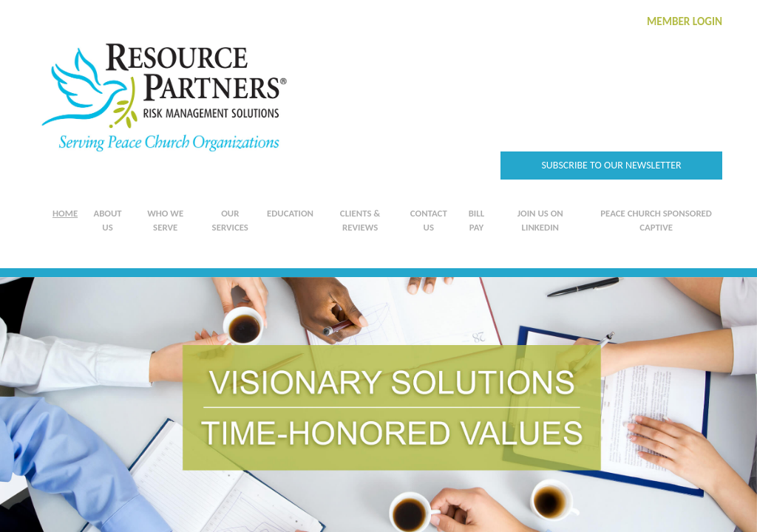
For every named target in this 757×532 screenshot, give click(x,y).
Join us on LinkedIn (540, 220)
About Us (107, 220)
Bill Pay (476, 220)
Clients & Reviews (360, 220)
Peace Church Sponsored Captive (656, 220)
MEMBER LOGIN (685, 21)
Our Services (230, 220)
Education (290, 213)
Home (65, 213)
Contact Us (429, 220)
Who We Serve (165, 220)
